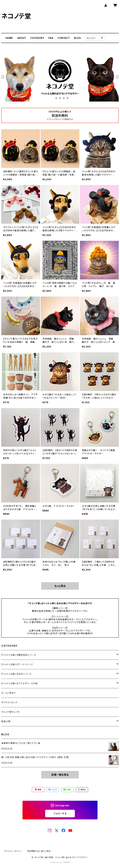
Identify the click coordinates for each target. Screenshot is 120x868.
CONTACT (64, 38)
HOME (9, 38)
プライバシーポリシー (13, 851)
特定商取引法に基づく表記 (39, 851)
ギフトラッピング (9, 702)
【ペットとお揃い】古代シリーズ (16, 674)
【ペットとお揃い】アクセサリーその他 (19, 683)
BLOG (77, 38)
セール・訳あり (9, 693)
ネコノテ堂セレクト (11, 712)
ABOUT (22, 38)
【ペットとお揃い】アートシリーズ (17, 664)
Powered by (60, 862)
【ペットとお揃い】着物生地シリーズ (19, 655)
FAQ (51, 38)
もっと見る (60, 586)
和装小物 (6, 721)
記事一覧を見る (60, 775)
